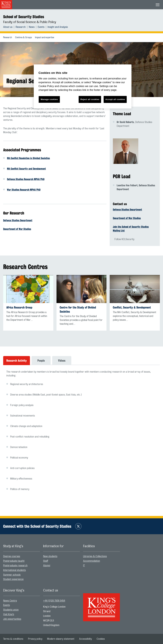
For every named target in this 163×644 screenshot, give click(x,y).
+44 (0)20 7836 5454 (54, 601)
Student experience (13, 579)
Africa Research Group (19, 307)
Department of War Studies (17, 229)
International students (14, 570)
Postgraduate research (15, 566)
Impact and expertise (45, 38)
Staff (46, 561)
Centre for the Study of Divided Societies (78, 309)
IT (84, 566)
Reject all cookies (90, 99)
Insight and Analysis (58, 27)
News (32, 27)
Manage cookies (49, 99)
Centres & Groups (23, 38)
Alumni (47, 566)
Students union (11, 610)
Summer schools (12, 575)
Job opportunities (12, 619)
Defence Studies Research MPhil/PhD (26, 179)
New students (50, 556)
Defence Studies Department (18, 220)
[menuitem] (9, 27)
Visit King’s (9, 614)
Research (21, 27)
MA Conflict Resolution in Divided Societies (28, 158)
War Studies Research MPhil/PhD (24, 190)
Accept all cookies (115, 99)
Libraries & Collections (95, 556)
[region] (83, 86)
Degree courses (12, 556)
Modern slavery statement (61, 639)
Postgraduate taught (14, 561)
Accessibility (85, 639)
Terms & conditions (13, 639)
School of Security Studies (24, 17)
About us (8, 27)
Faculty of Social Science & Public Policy (30, 22)
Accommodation (92, 561)
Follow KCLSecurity (124, 239)
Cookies (101, 639)
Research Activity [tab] (17, 360)
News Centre (10, 601)
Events (41, 27)
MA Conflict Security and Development (26, 169)
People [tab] (41, 360)
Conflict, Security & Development (132, 307)
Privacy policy (35, 639)
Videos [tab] (62, 360)
